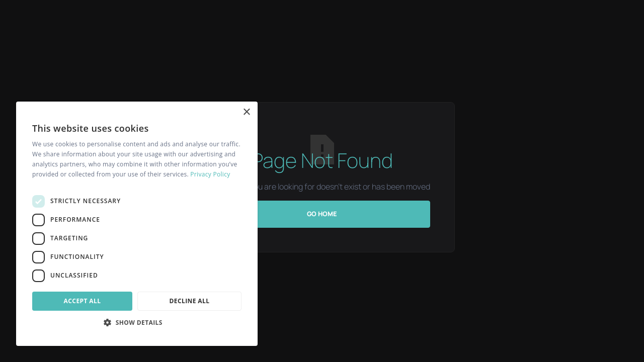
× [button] (246, 112)
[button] (137, 322)
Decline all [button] (190, 301)
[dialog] (137, 224)
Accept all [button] (83, 301)
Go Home (322, 214)
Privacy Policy (210, 174)
